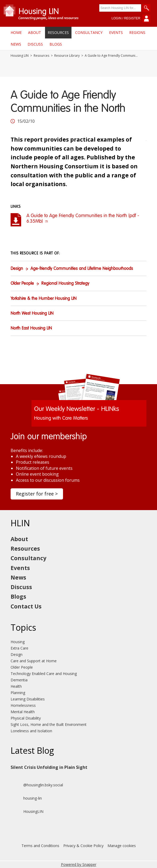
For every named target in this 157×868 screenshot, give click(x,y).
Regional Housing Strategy (65, 284)
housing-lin (26, 798)
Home (16, 32)
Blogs (56, 44)
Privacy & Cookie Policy (83, 846)
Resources (58, 32)
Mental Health (23, 712)
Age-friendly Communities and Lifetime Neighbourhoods (82, 269)
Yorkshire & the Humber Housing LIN (44, 299)
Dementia (19, 680)
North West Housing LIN (32, 314)
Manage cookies (122, 846)
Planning (18, 693)
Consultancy (89, 32)
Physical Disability (26, 718)
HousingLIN (27, 812)
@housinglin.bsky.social (37, 785)
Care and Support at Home (34, 661)
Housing (18, 642)
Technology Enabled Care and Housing (44, 674)
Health (16, 686)
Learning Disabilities (28, 699)
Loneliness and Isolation (31, 731)
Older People (22, 284)
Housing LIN (20, 56)
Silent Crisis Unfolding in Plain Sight (49, 767)
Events (116, 32)
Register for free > (37, 494)
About (35, 32)
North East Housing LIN (31, 328)
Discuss (35, 44)
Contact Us (26, 606)
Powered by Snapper (79, 864)
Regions (137, 32)
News (16, 44)
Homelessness (23, 705)
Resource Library (67, 56)
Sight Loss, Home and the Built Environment (49, 724)
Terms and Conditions (40, 846)
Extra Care (19, 648)
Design (17, 269)
